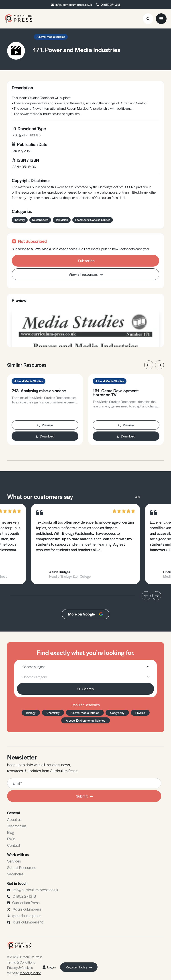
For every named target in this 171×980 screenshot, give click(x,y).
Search (86, 689)
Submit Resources (22, 867)
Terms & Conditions (21, 962)
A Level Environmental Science (86, 720)
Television (62, 220)
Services (14, 861)
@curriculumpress (27, 909)
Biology (31, 713)
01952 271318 (24, 896)
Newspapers (40, 220)
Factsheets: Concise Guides (93, 220)
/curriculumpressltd (28, 922)
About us (14, 819)
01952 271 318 (110, 5)
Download (45, 436)
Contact (14, 845)
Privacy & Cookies (20, 967)
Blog (11, 832)
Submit (84, 796)
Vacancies (15, 874)
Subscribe (86, 261)
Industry (20, 220)
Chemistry (53, 713)
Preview (45, 425)
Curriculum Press (26, 903)
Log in (49, 967)
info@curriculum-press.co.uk (74, 5)
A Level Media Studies (51, 37)
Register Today (79, 967)
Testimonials (17, 826)
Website (24, 973)
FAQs (11, 839)
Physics (140, 713)
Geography (117, 713)
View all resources (86, 274)
